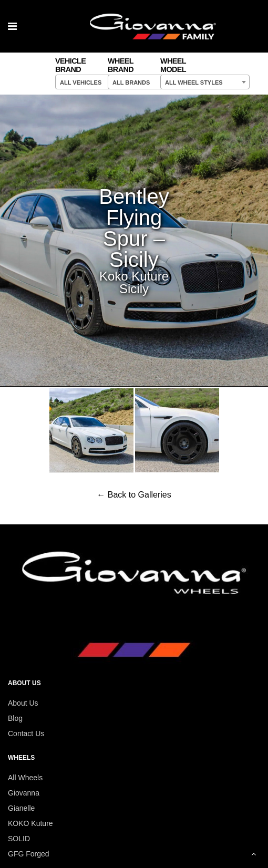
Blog (15, 718)
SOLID (19, 839)
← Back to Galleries (134, 495)
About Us (23, 703)
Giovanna (24, 793)
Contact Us (26, 733)
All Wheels (25, 778)
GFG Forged (29, 854)
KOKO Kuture (30, 823)
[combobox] (100, 82)
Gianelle (21, 808)
